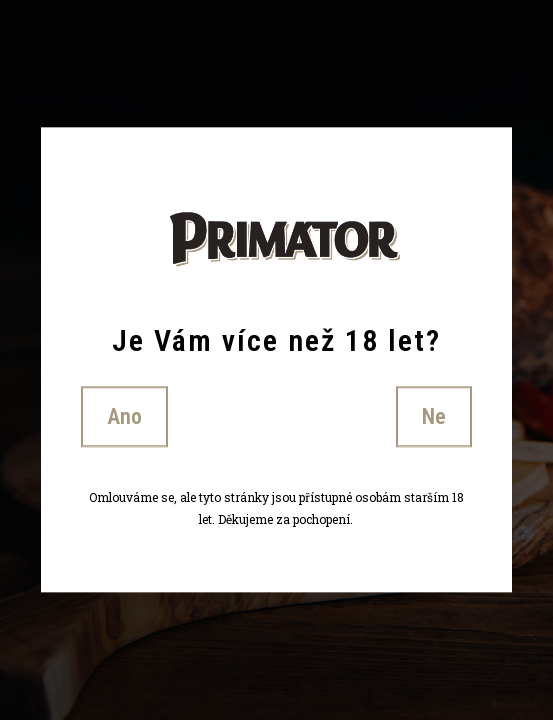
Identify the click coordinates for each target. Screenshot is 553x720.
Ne (434, 416)
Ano (124, 416)
